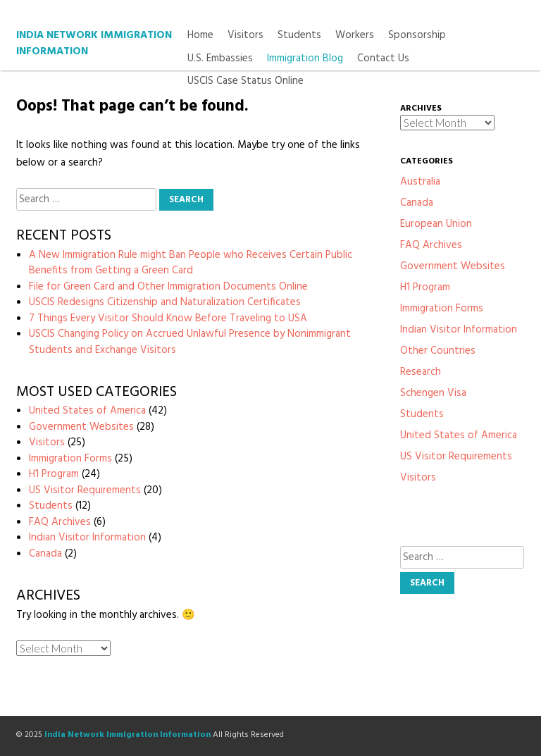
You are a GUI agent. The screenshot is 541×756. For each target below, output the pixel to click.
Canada (45, 554)
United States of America (87, 411)
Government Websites (81, 427)
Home (200, 36)
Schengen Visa (433, 393)
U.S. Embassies (220, 59)
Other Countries (438, 351)
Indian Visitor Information (87, 538)
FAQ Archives (60, 522)
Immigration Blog (305, 59)
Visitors (245, 36)
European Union (436, 224)
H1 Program (54, 474)
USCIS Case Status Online (245, 81)
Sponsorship (417, 36)
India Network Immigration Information (94, 43)
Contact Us (383, 59)
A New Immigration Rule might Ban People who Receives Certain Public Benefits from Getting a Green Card (191, 263)
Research (421, 372)
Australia (420, 182)
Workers (355, 36)
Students (299, 36)
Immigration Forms (70, 459)
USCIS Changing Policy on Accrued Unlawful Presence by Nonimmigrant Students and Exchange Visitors (190, 342)
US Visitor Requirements (85, 490)
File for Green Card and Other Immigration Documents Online (168, 287)
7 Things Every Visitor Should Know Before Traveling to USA (168, 318)
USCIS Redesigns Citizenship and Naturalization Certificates (165, 302)
